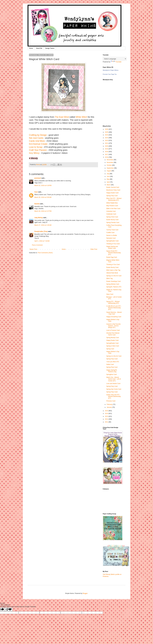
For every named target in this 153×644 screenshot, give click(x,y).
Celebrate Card (111, 214)
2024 (107, 135)
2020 (107, 146)
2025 (107, 132)
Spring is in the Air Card (114, 276)
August (109, 171)
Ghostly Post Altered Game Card (113, 334)
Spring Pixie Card (112, 367)
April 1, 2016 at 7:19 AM (42, 241)
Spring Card (110, 349)
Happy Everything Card (114, 317)
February (110, 404)
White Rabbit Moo (112, 203)
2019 (107, 149)
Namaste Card (111, 238)
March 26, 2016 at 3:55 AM (43, 197)
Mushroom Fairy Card (113, 190)
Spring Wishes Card (113, 284)
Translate (116, 62)
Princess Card (111, 401)
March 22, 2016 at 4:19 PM (43, 186)
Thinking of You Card (113, 244)
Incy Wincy (34, 153)
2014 (107, 413)
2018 (107, 152)
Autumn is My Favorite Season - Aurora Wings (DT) (113, 326)
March (109, 185)
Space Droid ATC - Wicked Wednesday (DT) (114, 253)
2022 (107, 140)
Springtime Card (112, 374)
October (109, 165)
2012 (107, 419)
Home (31, 48)
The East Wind (62, 117)
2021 (107, 143)
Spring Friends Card (113, 223)
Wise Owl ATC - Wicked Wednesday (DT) (114, 199)
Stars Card (110, 294)
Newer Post (33, 249)
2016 (107, 157)
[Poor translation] (9, 609)
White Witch (81, 117)
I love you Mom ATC (113, 362)
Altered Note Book (112, 273)
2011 (107, 422)
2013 (107, 416)
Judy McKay (39, 218)
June (108, 176)
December (110, 160)
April (108, 182)
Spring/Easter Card (112, 241)
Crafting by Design (38, 135)
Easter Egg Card (112, 257)
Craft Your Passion (38, 150)
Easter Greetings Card (113, 281)
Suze (36, 192)
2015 (107, 411)
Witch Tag (109, 278)
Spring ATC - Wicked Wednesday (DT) (113, 302)
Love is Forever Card (113, 330)
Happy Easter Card (112, 193)
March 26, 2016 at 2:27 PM (43, 211)
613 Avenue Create (38, 144)
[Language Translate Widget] (115, 59)
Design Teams (50, 48)
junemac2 (38, 178)
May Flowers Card (112, 206)
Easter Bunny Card (112, 220)
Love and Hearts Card (113, 384)
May (108, 179)
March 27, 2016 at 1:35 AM (43, 225)
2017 (107, 154)
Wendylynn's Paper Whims (111, 70)
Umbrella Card (111, 211)
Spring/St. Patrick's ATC (114, 287)
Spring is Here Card (113, 346)
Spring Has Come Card (114, 389)
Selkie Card (110, 364)
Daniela (37, 204)
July (108, 174)
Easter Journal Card (113, 187)
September (110, 168)
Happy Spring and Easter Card (112, 247)
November (110, 162)
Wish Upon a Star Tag (113, 270)
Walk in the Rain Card (113, 209)
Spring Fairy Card (112, 196)
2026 (107, 129)
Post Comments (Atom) (45, 253)
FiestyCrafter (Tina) (41, 231)
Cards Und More (37, 141)
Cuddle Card (110, 233)
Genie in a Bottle (112, 235)
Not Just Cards (36, 138)
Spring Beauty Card (113, 338)
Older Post (94, 249)
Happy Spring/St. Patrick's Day (112, 371)
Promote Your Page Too (110, 74)
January (109, 407)
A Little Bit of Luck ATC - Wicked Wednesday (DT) (114, 308)
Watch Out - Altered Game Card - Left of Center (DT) (114, 379)
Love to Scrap (36, 147)
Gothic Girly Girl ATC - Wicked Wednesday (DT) (114, 396)
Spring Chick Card (112, 217)
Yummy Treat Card (112, 230)
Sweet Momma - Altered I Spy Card (114, 313)
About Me (39, 48)
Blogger (85, 593)
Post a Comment (37, 245)
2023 (107, 138)
